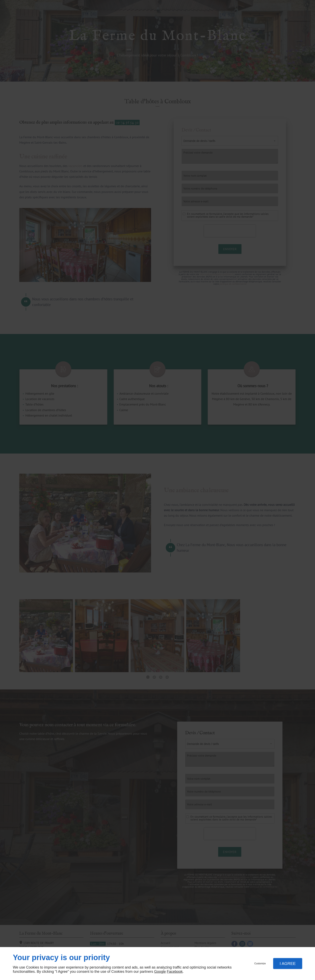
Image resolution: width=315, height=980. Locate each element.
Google (160, 972)
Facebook (175, 972)
